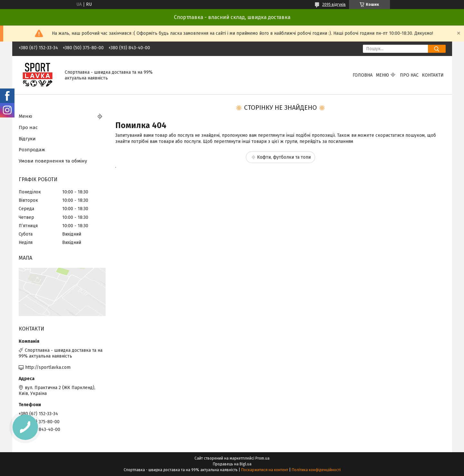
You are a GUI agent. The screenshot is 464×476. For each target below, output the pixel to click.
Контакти (433, 75)
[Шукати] (437, 49)
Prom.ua (262, 458)
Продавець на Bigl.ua (232, 464)
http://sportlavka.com (48, 367)
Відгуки (27, 139)
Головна (363, 75)
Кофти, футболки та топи (284, 157)
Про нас (409, 75)
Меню (382, 75)
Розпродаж (32, 150)
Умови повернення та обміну (53, 161)
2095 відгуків (334, 5)
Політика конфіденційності (316, 470)
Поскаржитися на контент (265, 470)
